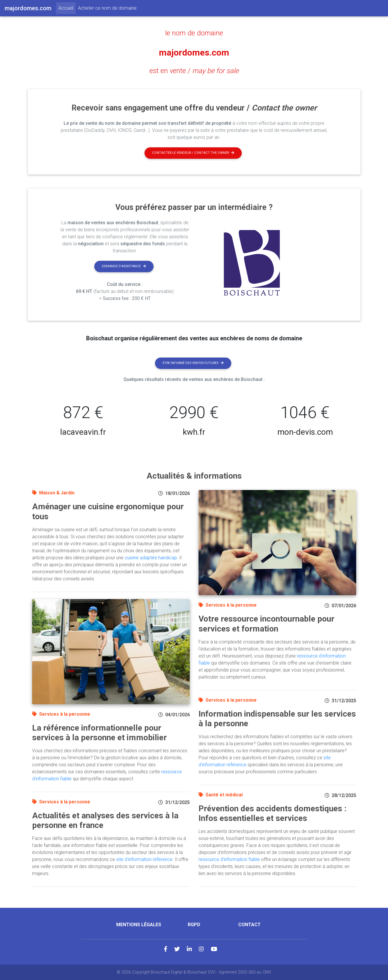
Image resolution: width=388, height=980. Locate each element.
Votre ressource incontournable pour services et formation (266, 624)
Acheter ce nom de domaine (107, 8)
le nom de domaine (194, 33)
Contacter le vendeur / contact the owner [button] (193, 153)
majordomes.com (194, 52)
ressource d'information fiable (229, 859)
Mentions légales (139, 925)
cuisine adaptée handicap (151, 558)
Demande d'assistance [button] (124, 266)
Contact (249, 925)
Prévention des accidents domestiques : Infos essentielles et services (273, 813)
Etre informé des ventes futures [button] (193, 363)
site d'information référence (144, 859)
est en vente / (194, 70)
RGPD (194, 925)
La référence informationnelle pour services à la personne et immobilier (99, 733)
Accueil (67, 8)
